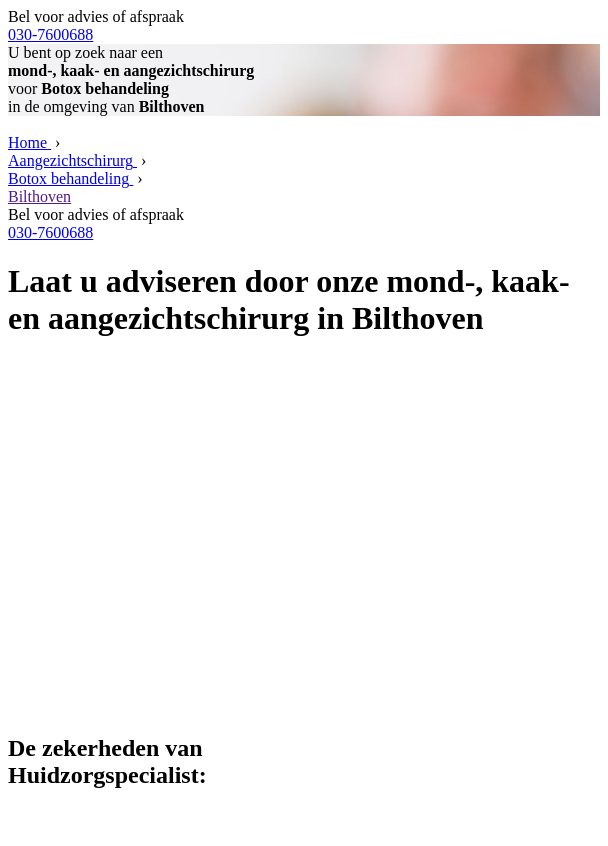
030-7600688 (50, 34)
